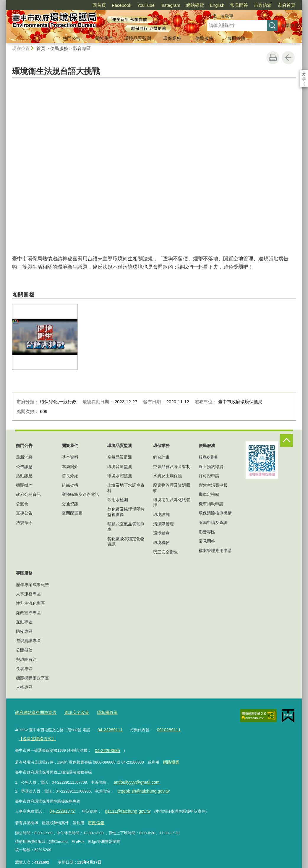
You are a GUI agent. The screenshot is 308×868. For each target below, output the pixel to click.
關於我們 (104, 38)
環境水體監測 (120, 476)
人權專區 (24, 687)
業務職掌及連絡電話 (80, 494)
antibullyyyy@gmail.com (134, 777)
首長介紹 (70, 476)
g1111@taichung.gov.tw (122, 804)
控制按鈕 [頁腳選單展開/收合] (286, 441)
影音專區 (82, 48)
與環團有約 (26, 659)
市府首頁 (286, 5)
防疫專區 (24, 631)
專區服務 (236, 38)
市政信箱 (263, 5)
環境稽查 (161, 533)
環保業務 (172, 38)
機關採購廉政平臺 (33, 678)
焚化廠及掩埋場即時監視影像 (126, 512)
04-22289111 (108, 729)
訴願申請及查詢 (213, 522)
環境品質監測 (138, 38)
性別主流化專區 (30, 603)
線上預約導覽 (211, 467)
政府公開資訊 (28, 494)
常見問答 (239, 5)
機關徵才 (24, 485)
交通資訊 (70, 504)
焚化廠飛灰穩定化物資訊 (126, 541)
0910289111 (164, 729)
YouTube (146, 5)
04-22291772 (60, 804)
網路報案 (170, 758)
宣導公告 (24, 513)
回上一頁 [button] (288, 58)
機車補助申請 (211, 504)
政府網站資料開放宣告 (34, 712)
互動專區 (24, 622)
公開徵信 (24, 650)
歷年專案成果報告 (33, 585)
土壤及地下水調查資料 (126, 488)
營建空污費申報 (213, 485)
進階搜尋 (290, 25)
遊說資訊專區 (28, 640)
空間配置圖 (72, 513)
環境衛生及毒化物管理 (172, 502)
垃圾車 (227, 16)
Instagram (170, 5)
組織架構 (70, 485)
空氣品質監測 (120, 457)
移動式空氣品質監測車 (126, 527)
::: (4, 3)
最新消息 (24, 457)
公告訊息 (24, 467)
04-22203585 (106, 747)
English (217, 5)
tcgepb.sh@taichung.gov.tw (141, 785)
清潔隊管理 (163, 524)
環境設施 (161, 514)
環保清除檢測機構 (215, 513)
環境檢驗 (161, 543)
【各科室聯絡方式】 (36, 736)
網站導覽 (195, 5)
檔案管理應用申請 (215, 551)
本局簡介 (70, 467)
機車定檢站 (209, 494)
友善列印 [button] (273, 58)
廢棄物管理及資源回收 (172, 488)
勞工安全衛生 (166, 552)
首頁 (41, 48)
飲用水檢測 (118, 500)
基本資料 (70, 457)
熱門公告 (72, 38)
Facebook (121, 5)
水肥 (212, 16)
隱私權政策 (102, 712)
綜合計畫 (161, 457)
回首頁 (99, 5)
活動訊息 (24, 476)
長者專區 (24, 669)
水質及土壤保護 (168, 476)
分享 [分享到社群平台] (304, 74)
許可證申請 (209, 476)
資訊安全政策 (73, 712)
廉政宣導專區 (28, 613)
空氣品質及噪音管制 (172, 467)
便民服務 (204, 38)
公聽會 (22, 504)
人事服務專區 (28, 594)
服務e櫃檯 (208, 457)
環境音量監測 (120, 467)
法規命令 (24, 522)
